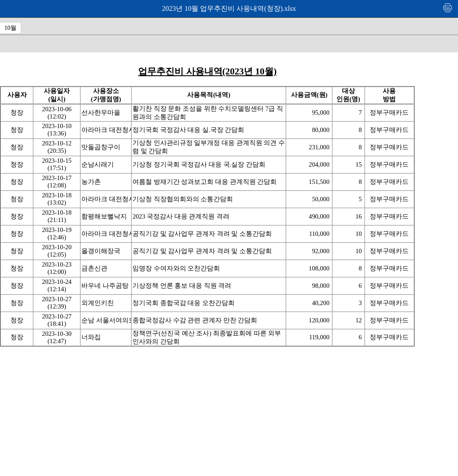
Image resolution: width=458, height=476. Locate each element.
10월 (10, 28)
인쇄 (448, 8)
